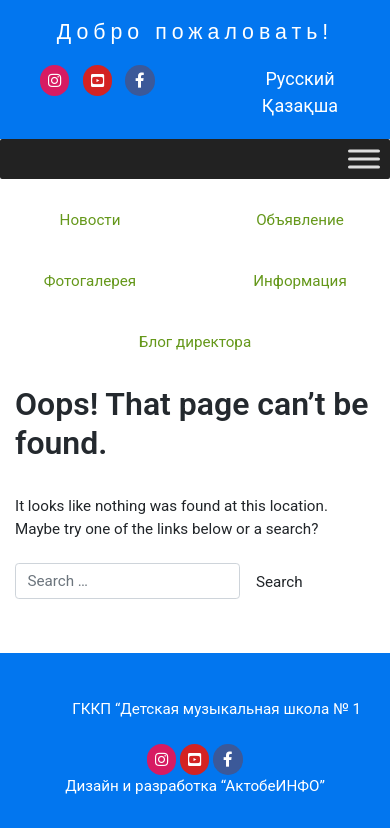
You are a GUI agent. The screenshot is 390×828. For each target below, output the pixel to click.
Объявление (300, 220)
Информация (299, 281)
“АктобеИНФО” (273, 786)
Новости (90, 220)
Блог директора (195, 342)
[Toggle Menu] (364, 158)
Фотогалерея (90, 281)
